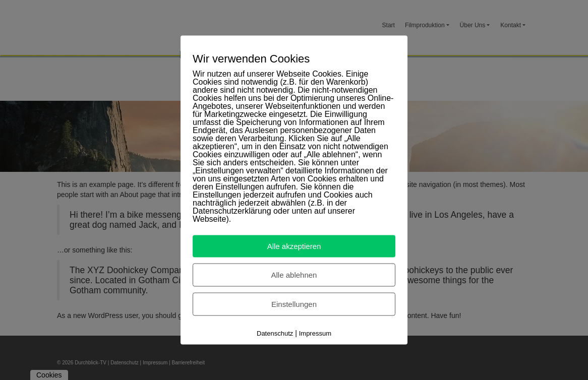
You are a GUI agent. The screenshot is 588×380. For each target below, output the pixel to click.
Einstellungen (294, 304)
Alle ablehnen (294, 275)
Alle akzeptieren (294, 246)
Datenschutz (275, 333)
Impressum (315, 333)
